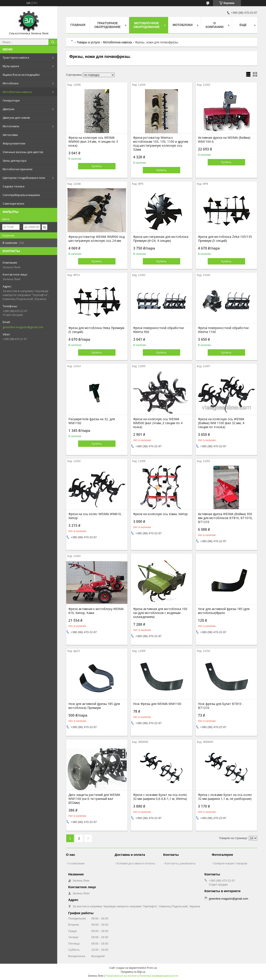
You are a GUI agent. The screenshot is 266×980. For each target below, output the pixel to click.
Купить (97, 166)
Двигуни (8, 109)
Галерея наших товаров (230, 863)
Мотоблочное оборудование (147, 25)
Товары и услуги (88, 42)
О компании (215, 25)
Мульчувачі (11, 66)
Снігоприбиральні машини (21, 195)
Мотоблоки (11, 83)
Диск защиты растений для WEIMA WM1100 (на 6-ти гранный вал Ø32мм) (94, 799)
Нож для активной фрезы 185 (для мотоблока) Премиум (94, 706)
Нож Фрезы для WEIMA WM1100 (157, 704)
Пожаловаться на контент (121, 976)
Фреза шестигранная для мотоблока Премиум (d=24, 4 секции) (161, 239)
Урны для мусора (15, 161)
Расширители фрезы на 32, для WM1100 (92, 421)
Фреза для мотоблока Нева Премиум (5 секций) (96, 330)
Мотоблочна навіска (17, 92)
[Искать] (53, 42)
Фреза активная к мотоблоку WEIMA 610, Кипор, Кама (96, 611)
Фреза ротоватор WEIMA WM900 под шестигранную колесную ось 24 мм (96, 239)
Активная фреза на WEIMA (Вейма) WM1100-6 (224, 140)
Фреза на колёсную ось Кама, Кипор (160, 514)
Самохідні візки (13, 203)
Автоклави (10, 135)
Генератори (11, 100)
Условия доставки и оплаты (136, 863)
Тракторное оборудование (107, 25)
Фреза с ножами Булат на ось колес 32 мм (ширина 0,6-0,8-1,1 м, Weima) (160, 797)
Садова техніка (14, 186)
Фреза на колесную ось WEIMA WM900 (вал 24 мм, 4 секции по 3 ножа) (93, 142)
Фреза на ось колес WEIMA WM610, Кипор (95, 516)
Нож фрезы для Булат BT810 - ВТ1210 (221, 706)
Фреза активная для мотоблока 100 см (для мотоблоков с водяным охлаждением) (160, 613)
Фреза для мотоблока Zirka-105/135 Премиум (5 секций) (225, 239)
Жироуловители (14, 143)
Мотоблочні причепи (17, 169)
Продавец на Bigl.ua (133, 972)
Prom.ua (152, 968)
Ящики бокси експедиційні (21, 75)
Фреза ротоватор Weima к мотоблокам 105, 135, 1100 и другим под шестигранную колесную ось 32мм (161, 144)
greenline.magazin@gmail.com (23, 327)
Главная (78, 25)
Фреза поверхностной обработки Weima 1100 (223, 330)
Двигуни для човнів (16, 118)
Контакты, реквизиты (180, 863)
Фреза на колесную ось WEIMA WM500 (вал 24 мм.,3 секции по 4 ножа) (158, 423)
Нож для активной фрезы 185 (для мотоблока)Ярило (224, 611)
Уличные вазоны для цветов (23, 152)
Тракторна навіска (16, 57)
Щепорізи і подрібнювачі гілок (24, 178)
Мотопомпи (11, 126)
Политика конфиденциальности (159, 976)
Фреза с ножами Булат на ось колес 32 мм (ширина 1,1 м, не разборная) (225, 797)
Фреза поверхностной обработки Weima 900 (158, 330)
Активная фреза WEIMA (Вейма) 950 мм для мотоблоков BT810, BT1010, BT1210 (225, 518)
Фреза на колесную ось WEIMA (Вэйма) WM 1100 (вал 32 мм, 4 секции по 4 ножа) (221, 423)
